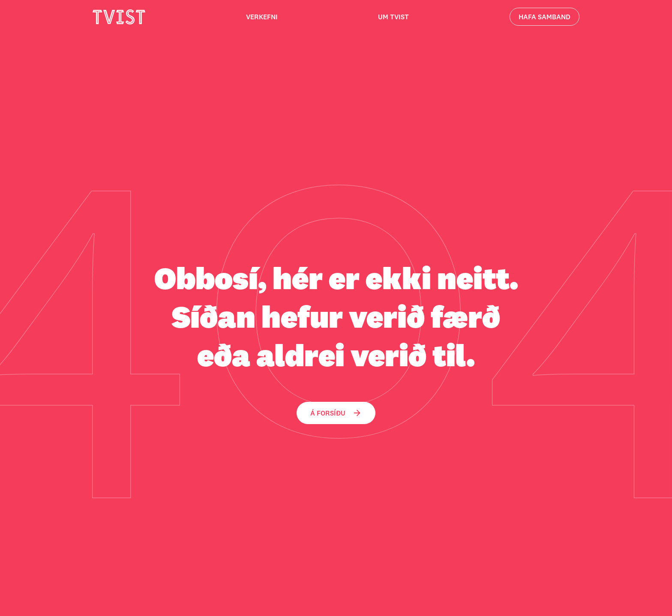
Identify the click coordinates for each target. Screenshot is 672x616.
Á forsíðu (336, 413)
